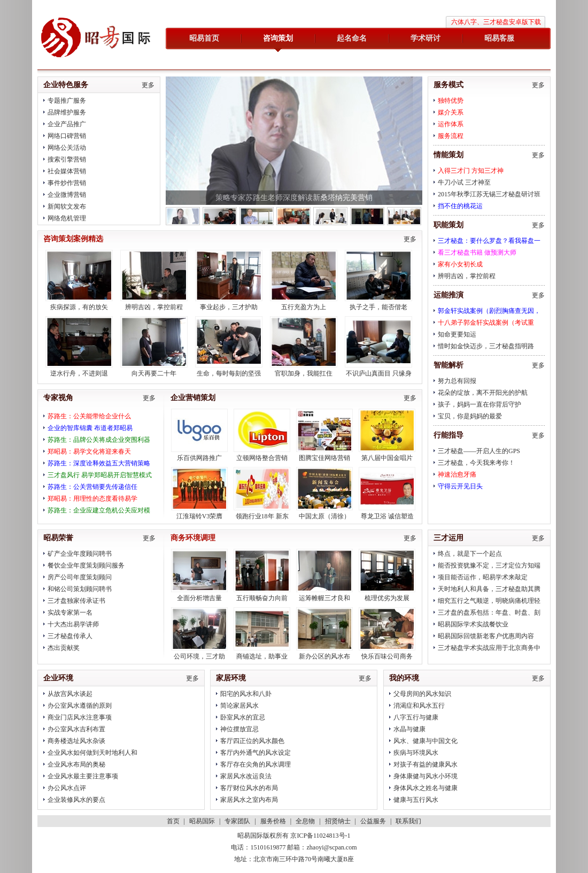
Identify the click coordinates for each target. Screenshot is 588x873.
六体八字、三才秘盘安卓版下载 (496, 22)
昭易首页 (204, 38)
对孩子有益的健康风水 (425, 764)
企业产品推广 (67, 124)
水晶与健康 (409, 729)
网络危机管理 (67, 218)
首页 (173, 821)
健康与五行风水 (416, 800)
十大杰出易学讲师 (73, 624)
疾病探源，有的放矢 (79, 307)
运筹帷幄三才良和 (324, 598)
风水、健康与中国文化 (425, 741)
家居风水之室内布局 (249, 800)
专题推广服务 (67, 101)
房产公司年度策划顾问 (80, 577)
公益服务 (373, 821)
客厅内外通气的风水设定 (256, 753)
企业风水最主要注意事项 (83, 776)
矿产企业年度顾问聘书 (80, 554)
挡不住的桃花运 (460, 206)
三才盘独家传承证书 (76, 601)
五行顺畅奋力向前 (262, 598)
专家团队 (237, 821)
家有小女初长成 (460, 264)
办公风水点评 (67, 788)
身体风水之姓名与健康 (425, 788)
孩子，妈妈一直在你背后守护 (479, 404)
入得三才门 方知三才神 (471, 171)
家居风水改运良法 (246, 776)
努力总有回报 (457, 381)
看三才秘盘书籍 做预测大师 (477, 252)
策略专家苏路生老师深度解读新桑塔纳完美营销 (294, 198)
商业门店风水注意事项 (80, 717)
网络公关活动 (67, 148)
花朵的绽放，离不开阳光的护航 (483, 393)
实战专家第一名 (70, 612)
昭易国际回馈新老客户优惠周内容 (486, 636)
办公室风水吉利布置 (76, 729)
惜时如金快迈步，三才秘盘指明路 (486, 346)
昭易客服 (499, 38)
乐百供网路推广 (199, 458)
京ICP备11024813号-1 (320, 836)
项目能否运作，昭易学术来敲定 (483, 577)
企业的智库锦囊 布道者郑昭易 (90, 428)
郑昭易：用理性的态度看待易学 (92, 499)
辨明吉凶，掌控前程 (467, 276)
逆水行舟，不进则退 (79, 373)
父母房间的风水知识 (422, 694)
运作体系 (451, 124)
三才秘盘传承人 (70, 636)
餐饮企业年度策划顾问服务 (86, 565)
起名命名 (352, 38)
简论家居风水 (239, 706)
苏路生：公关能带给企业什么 (89, 416)
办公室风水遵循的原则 (80, 706)
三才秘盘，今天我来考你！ (476, 463)
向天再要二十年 (154, 373)
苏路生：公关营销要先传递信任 (92, 487)
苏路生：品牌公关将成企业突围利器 (99, 440)
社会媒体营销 (67, 171)
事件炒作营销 (67, 183)
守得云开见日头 (460, 486)
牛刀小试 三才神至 (464, 182)
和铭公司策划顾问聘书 (80, 589)
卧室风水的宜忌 (243, 717)
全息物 (305, 821)
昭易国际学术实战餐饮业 (473, 624)
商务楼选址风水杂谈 (76, 741)
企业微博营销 (67, 195)
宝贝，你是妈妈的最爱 (470, 416)
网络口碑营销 (67, 136)
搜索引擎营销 (67, 159)
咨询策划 (278, 38)
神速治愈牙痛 (457, 474)
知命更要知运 (457, 334)
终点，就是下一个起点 (470, 554)
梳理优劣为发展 (387, 598)
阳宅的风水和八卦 (246, 694)
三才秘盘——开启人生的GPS (479, 451)
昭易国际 (96, 39)
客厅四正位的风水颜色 (252, 741)
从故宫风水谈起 (70, 694)
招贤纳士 (338, 821)
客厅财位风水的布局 (249, 788)
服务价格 (273, 821)
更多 (538, 85)
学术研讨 (425, 38)
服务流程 (451, 136)
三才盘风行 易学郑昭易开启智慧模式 (100, 475)
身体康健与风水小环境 (425, 776)
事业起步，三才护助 (229, 307)
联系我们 (408, 821)
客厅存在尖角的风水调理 (256, 764)
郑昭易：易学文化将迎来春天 (89, 451)
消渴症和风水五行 (419, 706)
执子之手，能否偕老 (378, 307)
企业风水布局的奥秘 (76, 764)
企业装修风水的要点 (76, 800)
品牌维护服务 (67, 112)
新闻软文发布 (67, 206)
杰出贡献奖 (64, 648)
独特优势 (451, 101)
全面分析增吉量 (199, 598)
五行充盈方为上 (304, 307)
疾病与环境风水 (416, 753)
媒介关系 (451, 112)
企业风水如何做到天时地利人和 (92, 753)
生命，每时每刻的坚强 (229, 373)
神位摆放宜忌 (239, 729)
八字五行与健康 (416, 717)
